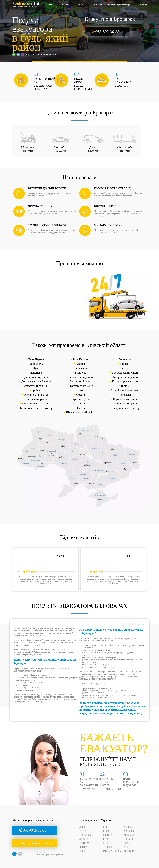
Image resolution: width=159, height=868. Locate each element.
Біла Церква (81, 359)
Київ (81, 390)
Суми (127, 847)
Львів (83, 827)
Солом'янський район (125, 403)
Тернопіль (130, 851)
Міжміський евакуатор (125, 390)
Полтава (84, 843)
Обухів (81, 395)
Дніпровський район (125, 377)
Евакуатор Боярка (81, 381)
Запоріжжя (86, 835)
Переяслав (125, 395)
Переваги (65, 5)
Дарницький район (36, 377)
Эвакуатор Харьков (43, 855)
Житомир (107, 847)
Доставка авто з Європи (36, 381)
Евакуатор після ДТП (36, 386)
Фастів (81, 408)
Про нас (81, 5)
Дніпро (106, 831)
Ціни (50, 5)
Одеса (83, 831)
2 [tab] (81, 594)
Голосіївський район (125, 373)
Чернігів (106, 843)
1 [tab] (78, 594)
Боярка (81, 364)
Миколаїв (130, 835)
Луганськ (85, 839)
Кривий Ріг (108, 835)
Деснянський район (81, 377)
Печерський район (36, 399)
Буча (36, 368)
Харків (128, 827)
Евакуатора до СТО (80, 386)
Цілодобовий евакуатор (125, 408)
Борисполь (36, 364)
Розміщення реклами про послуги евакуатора (112, 5)
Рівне (83, 851)
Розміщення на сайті (35, 843)
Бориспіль (125, 359)
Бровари (125, 364)
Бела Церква (36, 359)
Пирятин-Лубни (81, 399)
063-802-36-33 (107, 32)
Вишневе (36, 373)
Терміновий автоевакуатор (36, 408)
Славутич (81, 403)
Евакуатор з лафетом (125, 381)
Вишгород (125, 368)
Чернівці (84, 847)
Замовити (143, 5)
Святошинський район (36, 403)
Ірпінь (125, 386)
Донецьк (129, 831)
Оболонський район (36, 395)
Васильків (81, 368)
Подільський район (125, 399)
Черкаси (129, 843)
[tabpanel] (46, 570)
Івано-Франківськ (112, 851)
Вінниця (129, 839)
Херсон (106, 839)
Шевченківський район (81, 412)
